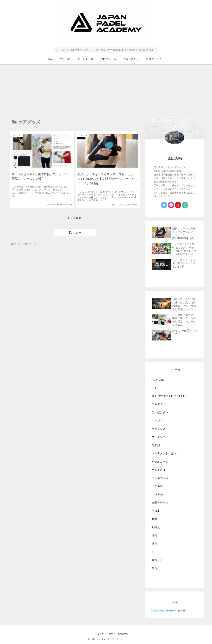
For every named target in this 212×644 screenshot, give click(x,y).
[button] (75, 233)
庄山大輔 (175, 158)
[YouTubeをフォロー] (178, 205)
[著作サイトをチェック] (164, 205)
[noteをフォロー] (185, 205)
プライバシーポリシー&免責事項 (106, 634)
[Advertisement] (106, 91)
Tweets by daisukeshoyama (168, 610)
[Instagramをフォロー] (171, 205)
